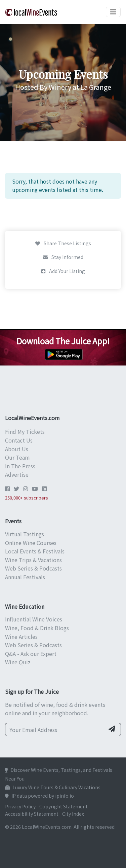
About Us (17, 449)
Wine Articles (21, 637)
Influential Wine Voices (34, 619)
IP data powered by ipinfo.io (39, 796)
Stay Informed (63, 257)
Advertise (17, 474)
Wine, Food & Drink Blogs (37, 628)
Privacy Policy (20, 806)
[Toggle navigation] (113, 12)
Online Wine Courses (31, 543)
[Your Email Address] (55, 730)
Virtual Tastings (25, 534)
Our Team (17, 457)
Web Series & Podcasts (33, 568)
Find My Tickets (25, 431)
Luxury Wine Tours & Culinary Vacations (53, 787)
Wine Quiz (18, 662)
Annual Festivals (25, 577)
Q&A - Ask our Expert (31, 654)
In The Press (20, 466)
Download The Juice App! (63, 341)
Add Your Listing (63, 271)
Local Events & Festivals (35, 551)
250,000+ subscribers (27, 498)
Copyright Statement (64, 806)
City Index (73, 814)
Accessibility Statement (32, 814)
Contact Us (19, 440)
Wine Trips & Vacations (33, 560)
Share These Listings (63, 243)
